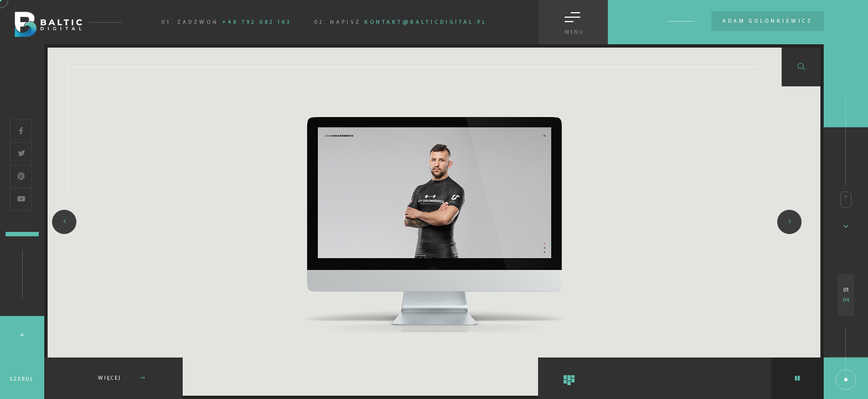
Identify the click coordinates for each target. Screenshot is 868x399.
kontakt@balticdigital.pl (426, 22)
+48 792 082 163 (257, 22)
